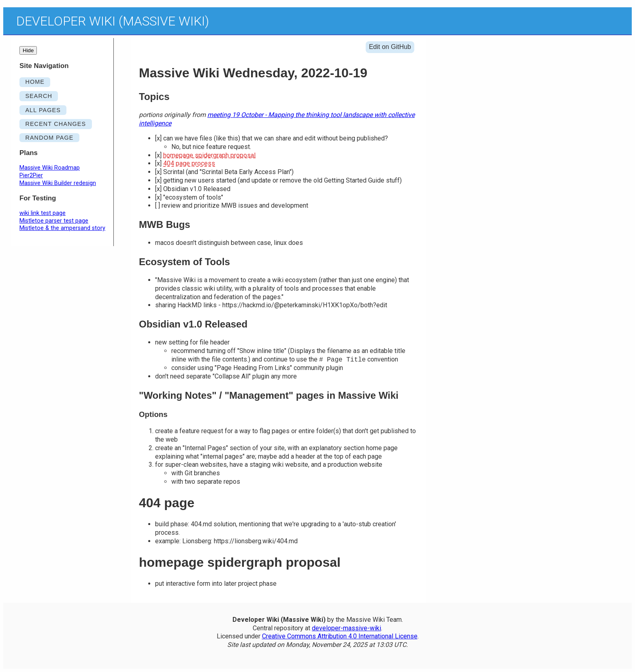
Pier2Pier (31, 175)
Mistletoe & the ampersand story (62, 228)
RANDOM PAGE (49, 138)
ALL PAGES (43, 110)
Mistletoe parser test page (54, 221)
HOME (35, 82)
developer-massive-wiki (346, 628)
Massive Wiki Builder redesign (58, 183)
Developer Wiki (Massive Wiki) (113, 21)
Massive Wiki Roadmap (50, 168)
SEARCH (39, 96)
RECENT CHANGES (55, 124)
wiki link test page (43, 213)
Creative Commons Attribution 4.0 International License (340, 636)
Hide (28, 50)
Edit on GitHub (390, 47)
